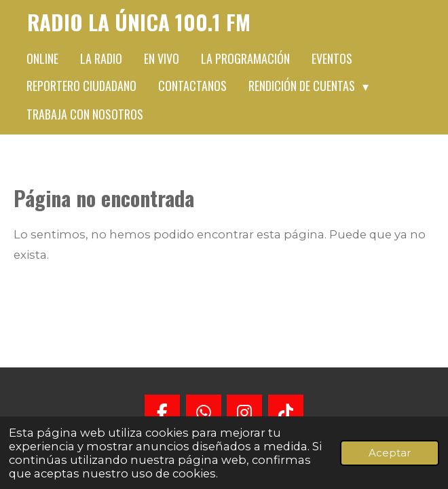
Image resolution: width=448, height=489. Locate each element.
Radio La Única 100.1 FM (139, 22)
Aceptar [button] (390, 453)
